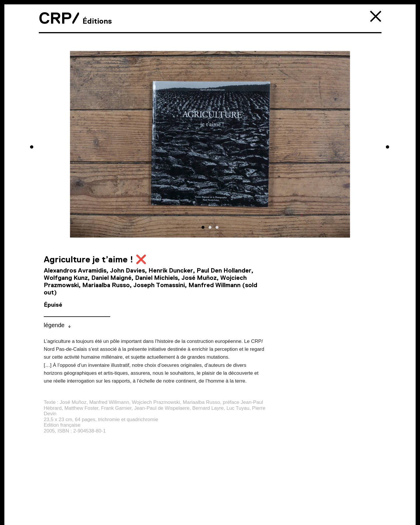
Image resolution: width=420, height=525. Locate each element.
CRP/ (59, 18)
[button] (203, 227)
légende (54, 325)
